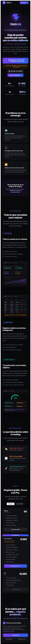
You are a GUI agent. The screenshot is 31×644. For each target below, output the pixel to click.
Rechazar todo (22, 639)
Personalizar (9, 639)
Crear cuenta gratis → (16, 75)
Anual (19, 504)
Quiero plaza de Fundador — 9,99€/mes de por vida (15, 61)
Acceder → (24, 3)
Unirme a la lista (16, 566)
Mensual (11, 504)
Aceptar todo (15, 635)
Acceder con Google (15, 71)
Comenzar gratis (16, 529)
